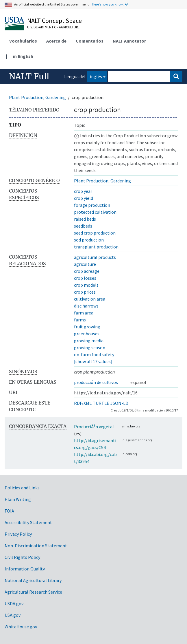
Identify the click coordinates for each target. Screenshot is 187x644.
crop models (86, 285)
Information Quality (25, 569)
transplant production (96, 247)
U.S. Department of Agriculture (53, 27)
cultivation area (90, 299)
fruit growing (87, 327)
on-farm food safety (94, 354)
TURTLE (101, 403)
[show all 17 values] (93, 361)
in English (23, 56)
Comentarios (90, 41)
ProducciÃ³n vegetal (94, 427)
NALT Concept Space (54, 21)
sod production (89, 240)
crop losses (85, 278)
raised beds (85, 219)
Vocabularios (23, 41)
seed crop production (95, 233)
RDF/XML (83, 403)
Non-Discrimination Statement (36, 546)
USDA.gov (14, 603)
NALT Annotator (129, 41)
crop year (83, 191)
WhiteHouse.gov (21, 627)
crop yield (84, 198)
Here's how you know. (108, 4)
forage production (92, 205)
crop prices (85, 292)
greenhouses (87, 334)
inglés (95, 76)
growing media (89, 341)
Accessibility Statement (28, 522)
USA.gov (13, 615)
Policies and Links (22, 488)
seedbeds (83, 226)
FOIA (9, 511)
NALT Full (29, 76)
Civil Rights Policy (22, 557)
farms (80, 320)
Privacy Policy (18, 534)
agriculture (85, 264)
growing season (90, 347)
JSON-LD (119, 403)
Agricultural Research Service (33, 592)
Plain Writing (18, 499)
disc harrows (86, 306)
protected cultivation (95, 212)
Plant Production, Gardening (37, 97)
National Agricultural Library (33, 580)
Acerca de (56, 41)
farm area (84, 313)
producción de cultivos (96, 382)
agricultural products (95, 257)
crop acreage (87, 271)
